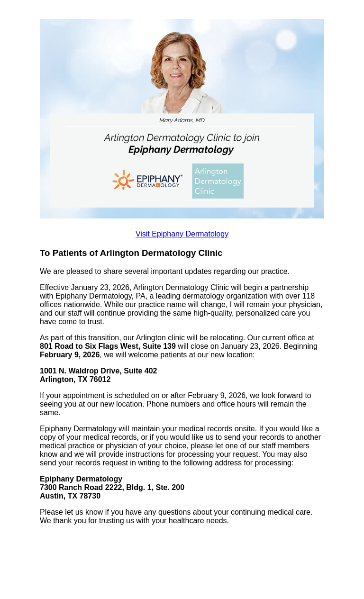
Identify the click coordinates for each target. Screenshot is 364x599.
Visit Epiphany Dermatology (182, 234)
